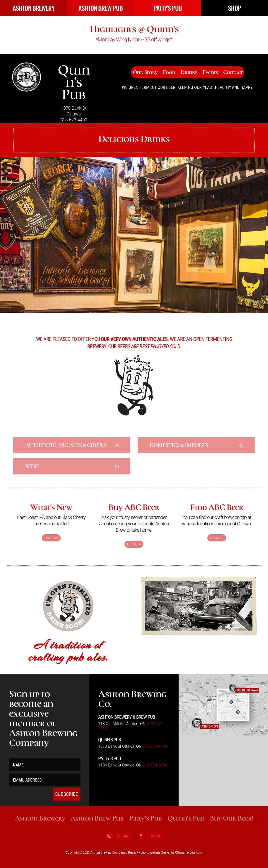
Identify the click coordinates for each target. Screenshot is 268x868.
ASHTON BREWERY (34, 8)
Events (210, 73)
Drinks (189, 73)
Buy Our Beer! (232, 818)
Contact (233, 73)
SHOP (234, 8)
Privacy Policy (137, 852)
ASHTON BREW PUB (100, 8)
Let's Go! (51, 538)
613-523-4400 (74, 120)
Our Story (145, 73)
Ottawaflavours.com (189, 852)
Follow (123, 836)
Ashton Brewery (40, 818)
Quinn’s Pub (186, 818)
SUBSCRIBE (67, 794)
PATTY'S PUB (168, 8)
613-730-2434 (155, 765)
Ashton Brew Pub (97, 818)
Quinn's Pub (74, 82)
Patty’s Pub (146, 818)
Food (169, 73)
